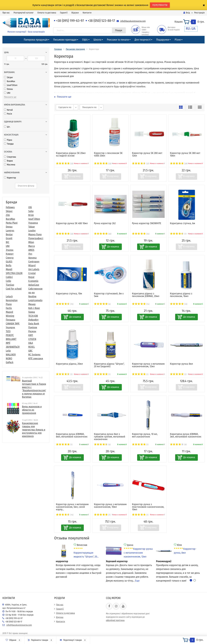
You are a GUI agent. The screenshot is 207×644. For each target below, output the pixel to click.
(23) (65, 164)
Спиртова (10, 157)
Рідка (8, 140)
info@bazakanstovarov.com (133, 21)
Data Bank (34, 324)
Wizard (32, 265)
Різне (178, 40)
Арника (32, 258)
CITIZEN (32, 339)
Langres (10, 231)
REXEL (32, 347)
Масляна (10, 165)
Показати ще (10, 97)
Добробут (33, 320)
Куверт (10, 254)
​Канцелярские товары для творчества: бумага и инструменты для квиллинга (34, 430)
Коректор (10, 178)
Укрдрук (10, 327)
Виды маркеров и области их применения (32, 410)
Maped (9, 312)
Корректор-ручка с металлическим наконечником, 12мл (138, 553)
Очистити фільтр (26, 186)
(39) (179, 164)
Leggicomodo (35, 300)
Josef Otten (11, 85)
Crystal (32, 273)
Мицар (32, 304)
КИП (31, 335)
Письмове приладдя (65, 40)
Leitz (8, 351)
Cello (8, 281)
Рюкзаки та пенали (118, 40)
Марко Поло (35, 234)
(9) (178, 445)
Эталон (10, 250)
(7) (102, 515)
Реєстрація (199, 13)
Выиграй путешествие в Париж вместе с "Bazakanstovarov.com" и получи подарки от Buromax (34, 389)
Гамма (32, 312)
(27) (141, 164)
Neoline (32, 296)
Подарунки (163, 40)
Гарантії (64, 13)
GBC (30, 351)
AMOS (31, 250)
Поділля (33, 327)
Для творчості (143, 40)
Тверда (9, 144)
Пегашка (11, 320)
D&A (31, 343)
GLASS (9, 262)
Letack (9, 296)
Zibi (8, 215)
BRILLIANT (11, 339)
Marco (32, 246)
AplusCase (34, 285)
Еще (137, 581)
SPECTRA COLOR (14, 273)
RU (188, 29)
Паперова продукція (36, 40)
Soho (31, 211)
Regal (31, 277)
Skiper (8, 77)
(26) (103, 234)
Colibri (9, 277)
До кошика (113, 247)
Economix (33, 281)
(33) (103, 164)
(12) (179, 304)
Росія (8, 114)
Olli (30, 207)
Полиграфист (36, 238)
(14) (141, 304)
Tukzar (32, 227)
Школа (97, 40)
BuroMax (10, 81)
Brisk (31, 215)
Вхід (187, 13)
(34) (141, 234)
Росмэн (32, 331)
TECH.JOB (33, 316)
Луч (30, 254)
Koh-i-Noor (34, 308)
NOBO (9, 358)
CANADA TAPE (13, 324)
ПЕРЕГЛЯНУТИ (160, 5)
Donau (8, 89)
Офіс (85, 40)
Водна (8, 161)
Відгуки (75, 13)
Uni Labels (34, 269)
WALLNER (11, 355)
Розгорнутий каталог (24, 13)
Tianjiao (10, 285)
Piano (9, 304)
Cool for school (14, 289)
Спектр (10, 258)
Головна (58, 49)
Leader (32, 231)
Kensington (12, 300)
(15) (65, 304)
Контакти (87, 13)
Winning (10, 316)
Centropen (34, 262)
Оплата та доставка (47, 13)
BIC (8, 242)
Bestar (9, 234)
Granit (9, 238)
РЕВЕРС (10, 335)
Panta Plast (12, 223)
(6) (102, 304)
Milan (31, 242)
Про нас (6, 13)
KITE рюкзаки (36, 358)
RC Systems (34, 355)
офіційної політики (115, 620)
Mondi (9, 269)
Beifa (9, 265)
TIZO (8, 331)
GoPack (10, 362)
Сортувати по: (65, 107)
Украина (33, 223)
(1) (178, 234)
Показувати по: (90, 107)
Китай (8, 110)
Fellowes (10, 207)
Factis (9, 308)
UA (193, 29)
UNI (7, 93)
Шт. (7, 127)
